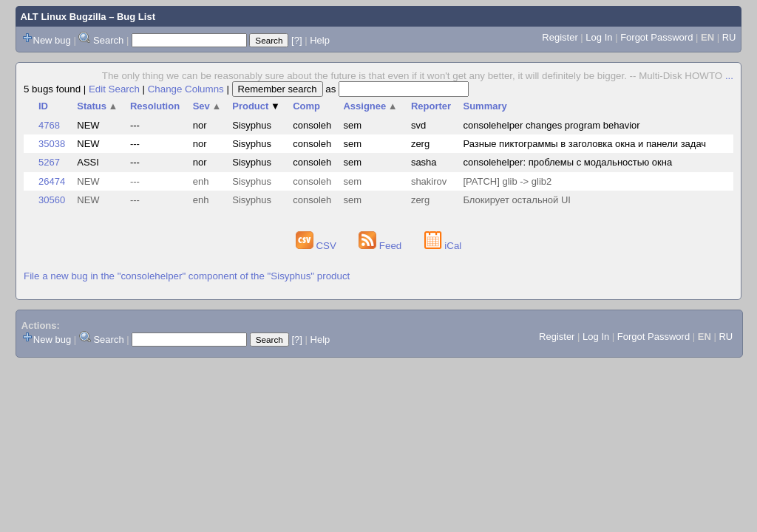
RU (729, 37)
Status (97, 106)
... (729, 76)
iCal (443, 246)
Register (560, 37)
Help (320, 40)
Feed (381, 246)
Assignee (370, 106)
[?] (296, 40)
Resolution (155, 106)
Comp (306, 106)
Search (108, 40)
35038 (52, 144)
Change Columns (186, 89)
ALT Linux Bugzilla (64, 17)
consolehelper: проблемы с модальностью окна (567, 162)
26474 (52, 181)
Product (256, 106)
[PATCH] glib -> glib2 (507, 181)
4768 (49, 125)
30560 (52, 200)
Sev (207, 106)
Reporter (431, 106)
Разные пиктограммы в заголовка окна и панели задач (584, 144)
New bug (52, 40)
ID (43, 106)
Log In (599, 37)
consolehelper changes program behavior (551, 125)
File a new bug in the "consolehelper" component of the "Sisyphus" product (187, 276)
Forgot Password (656, 37)
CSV (318, 246)
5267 (49, 162)
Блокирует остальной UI (517, 200)
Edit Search (114, 89)
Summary (485, 106)
